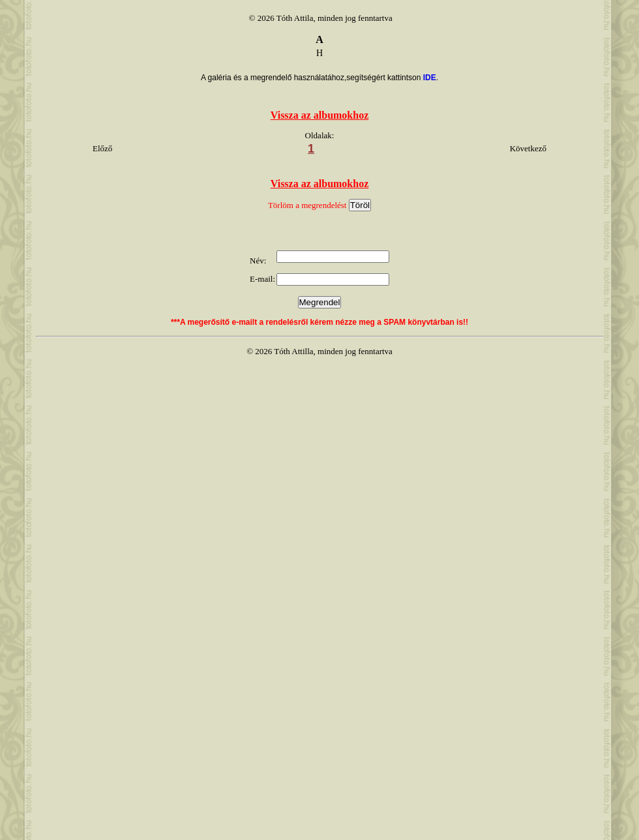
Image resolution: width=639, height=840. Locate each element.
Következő (528, 148)
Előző (102, 148)
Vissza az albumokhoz (320, 115)
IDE (430, 78)
